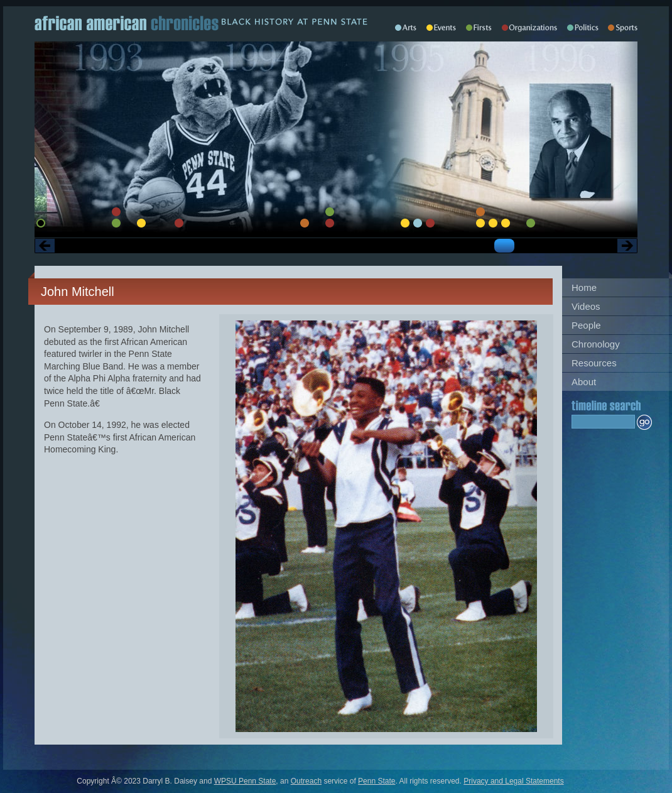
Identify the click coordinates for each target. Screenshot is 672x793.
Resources (594, 363)
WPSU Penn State (245, 781)
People (586, 325)
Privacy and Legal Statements (513, 781)
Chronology (596, 344)
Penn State (377, 781)
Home (584, 287)
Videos (586, 306)
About (584, 382)
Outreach (306, 781)
